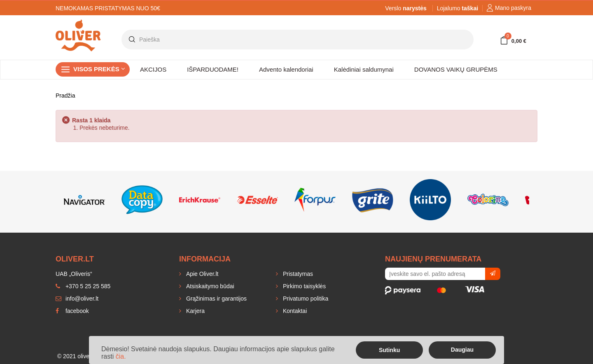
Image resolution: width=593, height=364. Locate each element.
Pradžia (65, 96)
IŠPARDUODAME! (213, 69)
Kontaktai (294, 311)
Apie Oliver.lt (201, 274)
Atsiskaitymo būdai (209, 286)
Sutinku (389, 350)
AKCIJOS (153, 69)
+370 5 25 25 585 (83, 286)
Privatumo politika (305, 299)
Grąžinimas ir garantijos (216, 299)
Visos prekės (99, 69)
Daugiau (462, 350)
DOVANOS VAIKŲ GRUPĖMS (456, 69)
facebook (72, 311)
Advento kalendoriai (286, 69)
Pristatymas (297, 274)
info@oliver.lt (77, 299)
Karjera (195, 311)
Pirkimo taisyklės (304, 286)
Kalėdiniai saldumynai (364, 69)
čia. (121, 356)
